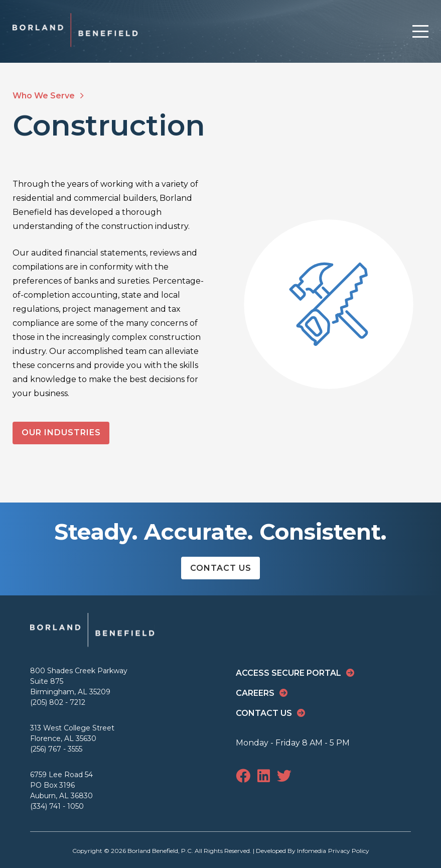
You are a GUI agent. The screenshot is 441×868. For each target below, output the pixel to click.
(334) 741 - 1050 (57, 806)
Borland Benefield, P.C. (160, 851)
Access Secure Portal (288, 673)
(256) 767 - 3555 (56, 749)
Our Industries (61, 432)
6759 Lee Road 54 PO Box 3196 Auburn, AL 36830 (61, 785)
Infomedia (312, 851)
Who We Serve (48, 96)
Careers (255, 693)
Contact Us (221, 568)
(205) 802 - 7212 (58, 702)
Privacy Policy (349, 851)
